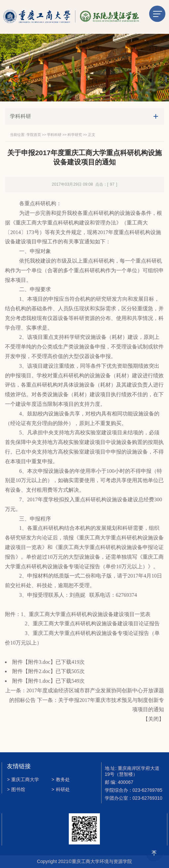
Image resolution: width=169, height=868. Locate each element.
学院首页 (34, 135)
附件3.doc (39, 662)
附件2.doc (39, 671)
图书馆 (16, 789)
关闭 (153, 719)
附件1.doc (39, 681)
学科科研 (54, 135)
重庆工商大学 (23, 779)
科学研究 (75, 135)
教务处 (61, 779)
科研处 (61, 789)
